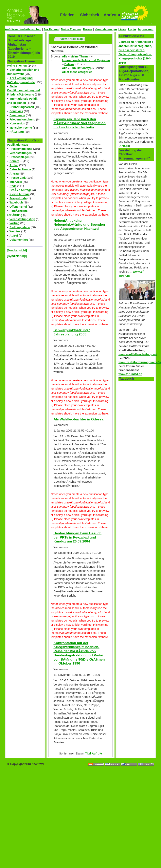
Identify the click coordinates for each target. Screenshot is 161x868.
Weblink (15, 231)
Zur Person (51, 29)
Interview (16, 182)
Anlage (124, 146)
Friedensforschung (22, 119)
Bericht (14, 161)
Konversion (17, 123)
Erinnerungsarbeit (22, 107)
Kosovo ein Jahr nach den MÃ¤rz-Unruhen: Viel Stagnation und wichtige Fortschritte (79, 123)
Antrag (14, 174)
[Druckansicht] (17, 250)
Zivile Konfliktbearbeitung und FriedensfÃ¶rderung (23, 91)
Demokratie (17, 115)
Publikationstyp (18, 145)
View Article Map (72, 39)
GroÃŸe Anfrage (20, 190)
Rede (13, 186)
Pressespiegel (19, 157)
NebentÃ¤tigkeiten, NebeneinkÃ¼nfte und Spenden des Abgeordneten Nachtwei (79, 225)
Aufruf (14, 236)
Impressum (146, 29)
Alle (65, 56)
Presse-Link (18, 178)
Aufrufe (97, 753)
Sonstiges (16, 111)
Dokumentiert (19, 240)
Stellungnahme (20, 227)
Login (132, 29)
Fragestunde (18, 198)
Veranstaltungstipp (22, 219)
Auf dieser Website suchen (23, 29)
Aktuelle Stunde (20, 169)
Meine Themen (71, 29)
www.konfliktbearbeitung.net (138, 354)
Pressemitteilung (21, 149)
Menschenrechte (21, 128)
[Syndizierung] (17, 256)
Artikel (14, 165)
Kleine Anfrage (19, 194)
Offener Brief (18, 207)
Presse (88, 29)
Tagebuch (16, 202)
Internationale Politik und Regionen (86, 60)
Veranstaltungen (106, 29)
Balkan (69, 64)
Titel (88, 753)
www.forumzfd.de (130, 374)
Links (122, 29)
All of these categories (77, 72)
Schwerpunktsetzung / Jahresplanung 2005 (72, 332)
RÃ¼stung (17, 132)
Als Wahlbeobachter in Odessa (78, 419)
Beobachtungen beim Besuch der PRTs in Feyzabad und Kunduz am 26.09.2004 (77, 537)
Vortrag (14, 223)
